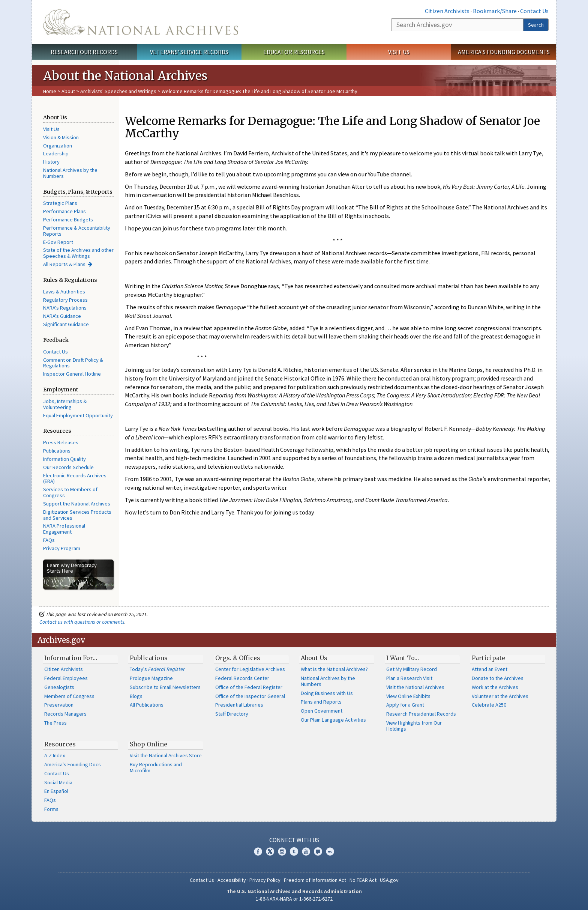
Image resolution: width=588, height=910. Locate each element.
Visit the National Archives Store (166, 755)
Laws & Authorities (64, 292)
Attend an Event (490, 669)
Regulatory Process (65, 300)
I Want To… (403, 658)
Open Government (322, 711)
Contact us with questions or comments (82, 622)
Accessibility (232, 880)
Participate (488, 658)
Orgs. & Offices (238, 658)
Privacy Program (62, 548)
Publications (57, 451)
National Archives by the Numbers (70, 173)
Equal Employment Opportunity (78, 415)
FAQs (49, 540)
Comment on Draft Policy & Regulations (73, 363)
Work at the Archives (495, 687)
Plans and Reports (321, 702)
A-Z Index (55, 755)
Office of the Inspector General (250, 696)
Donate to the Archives (498, 678)
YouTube (306, 851)
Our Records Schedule (68, 467)
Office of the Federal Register (249, 687)
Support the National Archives (77, 504)
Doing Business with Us (327, 693)
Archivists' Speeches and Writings (118, 91)
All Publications (147, 705)
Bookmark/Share (495, 11)
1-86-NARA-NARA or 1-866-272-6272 (294, 899)
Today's (157, 669)
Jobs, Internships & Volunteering (65, 404)
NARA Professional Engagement (64, 529)
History (51, 162)
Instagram (282, 851)
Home (50, 91)
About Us (314, 658)
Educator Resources (294, 52)
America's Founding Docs (73, 764)
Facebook (258, 851)
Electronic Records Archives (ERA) (75, 478)
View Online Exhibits (408, 696)
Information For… (71, 658)
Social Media (58, 782)
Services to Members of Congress (70, 492)
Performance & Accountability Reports (77, 231)
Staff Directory (232, 714)
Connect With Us (294, 840)
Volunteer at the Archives (500, 696)
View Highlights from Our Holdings (414, 726)
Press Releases (61, 442)
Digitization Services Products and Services (77, 515)
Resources (60, 744)
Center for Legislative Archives (250, 669)
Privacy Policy (265, 880)
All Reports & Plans (64, 264)
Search (536, 25)
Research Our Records (84, 52)
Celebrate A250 (489, 705)
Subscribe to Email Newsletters (165, 687)
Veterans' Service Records (189, 52)
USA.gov (389, 880)
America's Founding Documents (504, 52)
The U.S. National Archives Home (141, 22)
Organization (58, 146)
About (68, 91)
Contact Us (534, 11)
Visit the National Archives (415, 687)
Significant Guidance (66, 324)
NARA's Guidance (62, 316)
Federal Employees (66, 678)
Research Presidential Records (421, 714)
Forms (51, 809)
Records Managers (65, 714)
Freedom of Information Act (315, 880)
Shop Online (148, 744)
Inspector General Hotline (72, 374)
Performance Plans (64, 211)
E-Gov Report (58, 242)
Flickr (330, 851)
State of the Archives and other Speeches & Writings (78, 253)
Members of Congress (69, 696)
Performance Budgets (68, 220)
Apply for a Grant (405, 705)
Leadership (56, 153)
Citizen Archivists (447, 11)
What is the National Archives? (334, 669)
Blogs (136, 696)
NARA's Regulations (65, 308)
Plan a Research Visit (409, 678)
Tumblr (294, 851)
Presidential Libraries (239, 705)
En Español (56, 791)
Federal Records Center (242, 678)
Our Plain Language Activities (333, 720)
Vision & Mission (61, 137)
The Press (55, 723)
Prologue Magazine (151, 678)
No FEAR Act (363, 880)
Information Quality (64, 459)
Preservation (59, 705)
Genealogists (59, 687)
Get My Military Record (412, 669)
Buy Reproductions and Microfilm (156, 767)
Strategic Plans (60, 203)
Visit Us (399, 52)
